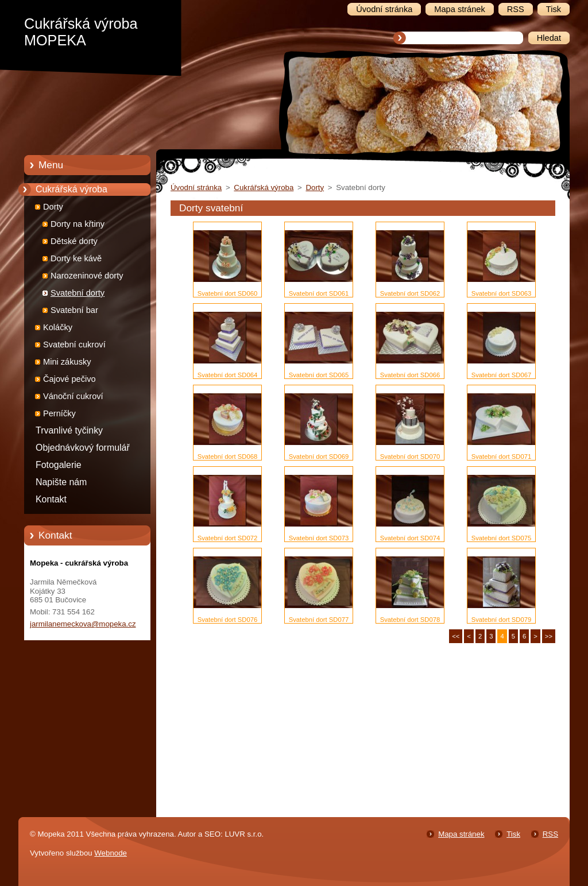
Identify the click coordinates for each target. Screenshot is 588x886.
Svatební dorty (78, 293)
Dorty (53, 207)
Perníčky (59, 413)
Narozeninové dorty (87, 276)
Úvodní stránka (196, 187)
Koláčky (58, 327)
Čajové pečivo (69, 379)
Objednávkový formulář (83, 448)
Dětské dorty (74, 241)
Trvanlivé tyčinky (69, 430)
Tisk (513, 834)
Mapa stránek (461, 834)
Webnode (111, 853)
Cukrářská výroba (71, 189)
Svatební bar (74, 310)
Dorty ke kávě (76, 258)
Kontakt (51, 499)
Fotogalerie (59, 465)
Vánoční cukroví (73, 396)
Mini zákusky (67, 362)
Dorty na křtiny (78, 224)
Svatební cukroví (74, 345)
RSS (550, 834)
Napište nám (61, 482)
